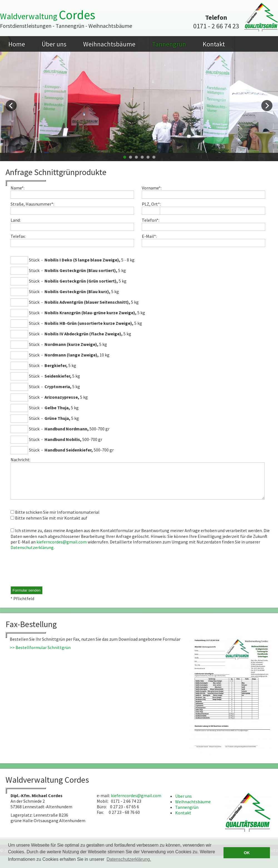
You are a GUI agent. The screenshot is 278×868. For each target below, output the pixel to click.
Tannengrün (169, 44)
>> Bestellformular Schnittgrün (40, 654)
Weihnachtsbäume (109, 44)
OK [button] (247, 853)
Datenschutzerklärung (32, 554)
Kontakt (214, 44)
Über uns (54, 44)
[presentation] (53, 575)
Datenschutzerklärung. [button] (129, 859)
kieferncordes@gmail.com (62, 548)
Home (17, 44)
